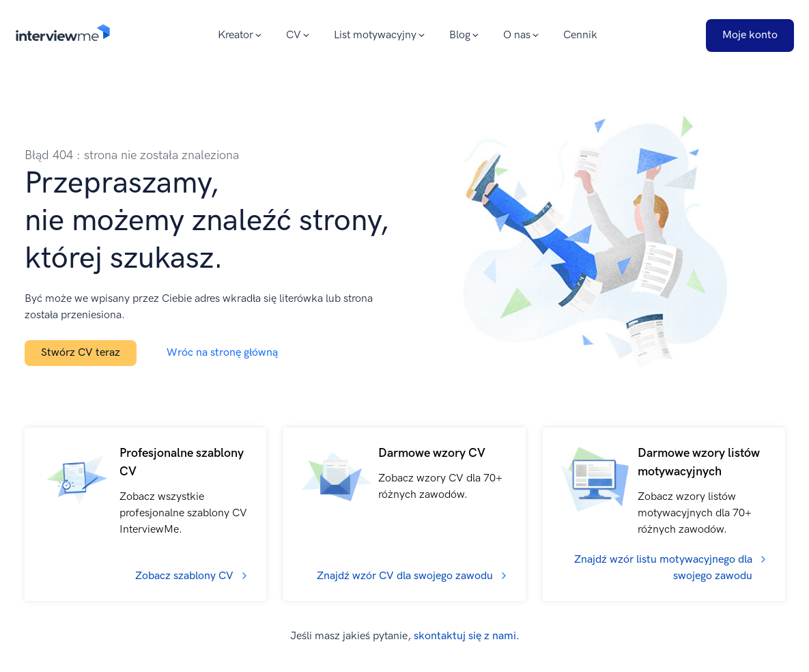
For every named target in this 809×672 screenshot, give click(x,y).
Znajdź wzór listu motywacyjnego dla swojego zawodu (663, 568)
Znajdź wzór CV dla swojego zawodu (405, 576)
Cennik (580, 35)
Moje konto (750, 35)
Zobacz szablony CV (184, 576)
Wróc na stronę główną (222, 353)
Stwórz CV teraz (81, 353)
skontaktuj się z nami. (467, 636)
